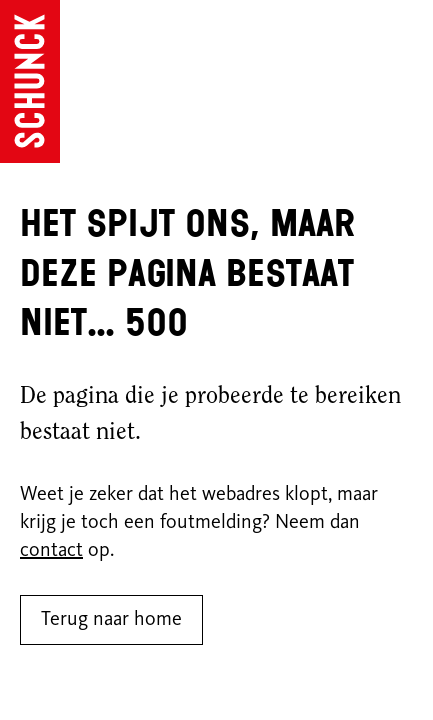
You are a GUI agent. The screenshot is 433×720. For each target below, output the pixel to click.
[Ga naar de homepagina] (30, 81)
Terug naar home (111, 620)
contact (51, 551)
